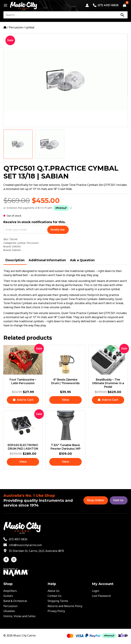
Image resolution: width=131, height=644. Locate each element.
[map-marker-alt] (34, 551)
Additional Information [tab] (47, 260)
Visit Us (118, 500)
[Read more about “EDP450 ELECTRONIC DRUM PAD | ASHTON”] (23, 462)
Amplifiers (10, 591)
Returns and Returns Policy (65, 606)
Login (96, 591)
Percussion (16, 27)
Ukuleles (9, 611)
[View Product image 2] (50, 144)
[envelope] (23, 545)
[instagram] (14, 560)
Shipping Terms (58, 601)
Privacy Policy (56, 611)
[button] (23, 400)
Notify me (58, 230)
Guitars (8, 596)
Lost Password (101, 596)
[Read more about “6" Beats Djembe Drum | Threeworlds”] (65, 400)
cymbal (30, 27)
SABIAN (16, 246)
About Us (53, 591)
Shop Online (95, 500)
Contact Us (54, 596)
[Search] (122, 15)
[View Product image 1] (18, 144)
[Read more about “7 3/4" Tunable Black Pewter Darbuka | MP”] (65, 462)
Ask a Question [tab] (82, 260)
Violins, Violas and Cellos (19, 616)
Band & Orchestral (15, 601)
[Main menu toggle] (5, 5)
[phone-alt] (15, 539)
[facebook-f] (7, 560)
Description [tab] (15, 260)
